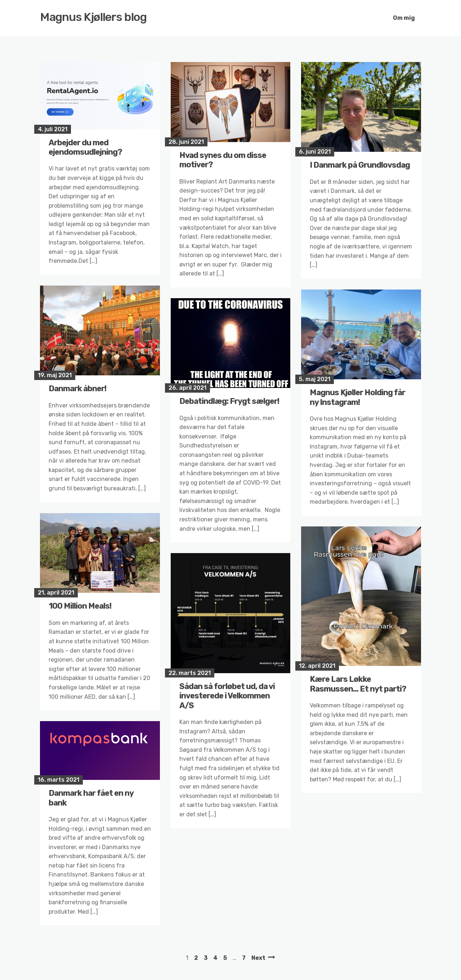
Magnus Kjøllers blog (93, 17)
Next (258, 958)
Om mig (404, 18)
